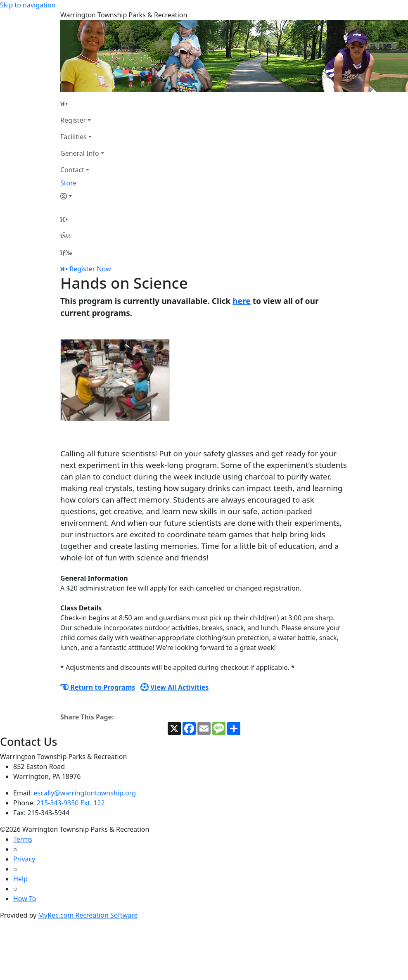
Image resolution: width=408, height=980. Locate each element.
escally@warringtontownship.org (85, 793)
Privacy (24, 859)
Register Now (90, 269)
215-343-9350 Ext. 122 (71, 803)
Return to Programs (98, 687)
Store (69, 183)
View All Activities (175, 687)
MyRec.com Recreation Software (88, 915)
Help (20, 879)
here (242, 301)
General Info (80, 153)
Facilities (74, 137)
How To (25, 899)
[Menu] (66, 252)
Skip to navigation (28, 5)
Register (73, 120)
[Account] (82, 196)
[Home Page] (82, 104)
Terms (23, 839)
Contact (72, 170)
